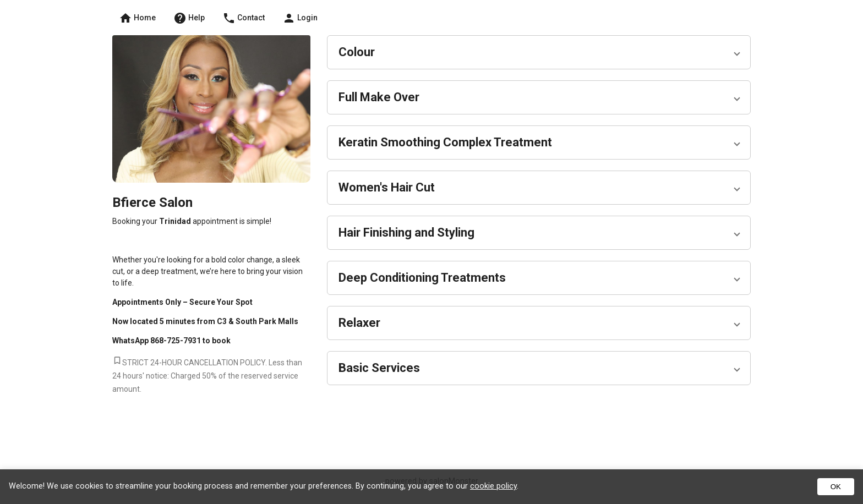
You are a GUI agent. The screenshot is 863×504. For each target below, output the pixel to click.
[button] (536, 52)
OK (836, 487)
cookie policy (493, 486)
